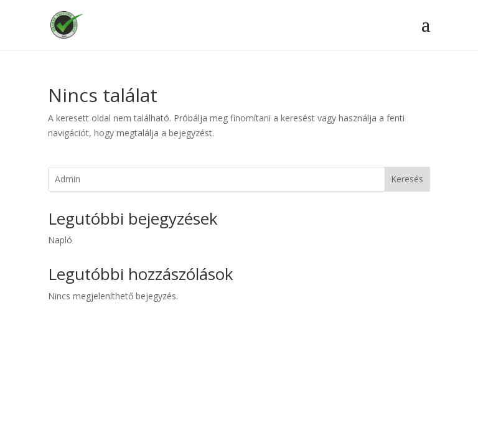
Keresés (407, 179)
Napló (60, 240)
